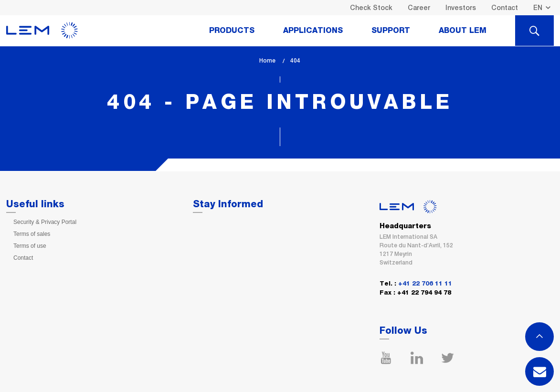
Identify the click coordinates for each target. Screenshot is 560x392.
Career (419, 8)
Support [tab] (391, 31)
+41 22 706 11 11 (425, 284)
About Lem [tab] (463, 31)
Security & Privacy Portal (45, 222)
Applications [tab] (313, 31)
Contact (505, 8)
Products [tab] (232, 31)
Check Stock (371, 8)
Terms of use (30, 246)
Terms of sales (32, 234)
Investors (461, 8)
